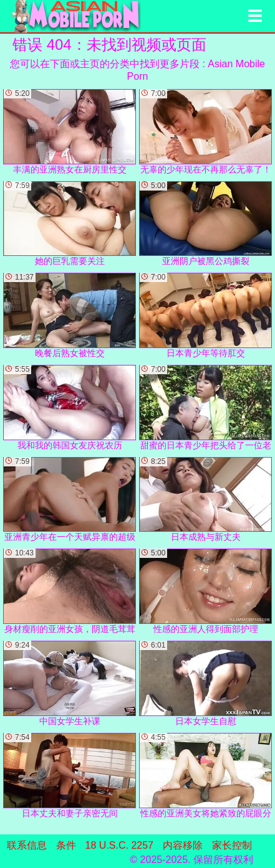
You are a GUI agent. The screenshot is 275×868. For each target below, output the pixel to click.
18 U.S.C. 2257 (119, 845)
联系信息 (27, 845)
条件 (66, 845)
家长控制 (232, 845)
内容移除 (183, 845)
